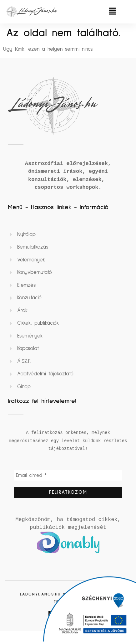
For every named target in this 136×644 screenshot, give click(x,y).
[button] (112, 12)
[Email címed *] (68, 475)
